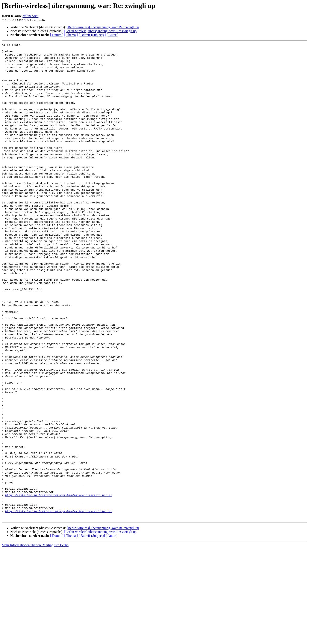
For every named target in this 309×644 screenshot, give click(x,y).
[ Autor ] (113, 35)
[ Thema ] (71, 35)
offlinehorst (30, 16)
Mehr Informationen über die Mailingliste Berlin (35, 640)
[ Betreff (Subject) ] (92, 35)
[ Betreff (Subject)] (92, 631)
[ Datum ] (57, 35)
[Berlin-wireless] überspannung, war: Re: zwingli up (103, 27)
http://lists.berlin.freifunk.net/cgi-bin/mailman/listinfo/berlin (59, 586)
